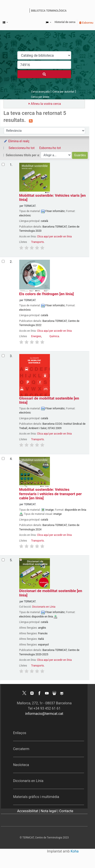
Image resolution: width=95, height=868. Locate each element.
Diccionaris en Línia (44, 607)
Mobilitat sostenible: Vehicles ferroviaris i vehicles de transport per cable (51, 494)
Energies (36, 336)
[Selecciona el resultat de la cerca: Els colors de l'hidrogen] (3, 261)
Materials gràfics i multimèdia (36, 797)
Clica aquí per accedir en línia (54, 237)
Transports (37, 242)
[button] (5, 23)
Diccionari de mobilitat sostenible (51, 593)
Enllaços (20, 733)
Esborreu (86, 23)
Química (54, 336)
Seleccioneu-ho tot (22, 148)
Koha (75, 851)
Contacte (66, 811)
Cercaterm (21, 749)
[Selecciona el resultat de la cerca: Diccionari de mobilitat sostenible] (3, 560)
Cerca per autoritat (63, 92)
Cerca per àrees (40, 97)
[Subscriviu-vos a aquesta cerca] (31, 121)
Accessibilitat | (29, 811)
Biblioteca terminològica (49, 11)
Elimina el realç (17, 141)
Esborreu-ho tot (50, 148)
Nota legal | (50, 811)
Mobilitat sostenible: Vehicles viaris (53, 198)
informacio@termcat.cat (44, 714)
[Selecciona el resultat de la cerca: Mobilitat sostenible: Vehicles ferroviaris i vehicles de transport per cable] (3, 459)
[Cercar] (44, 74)
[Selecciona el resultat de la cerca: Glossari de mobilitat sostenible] (3, 356)
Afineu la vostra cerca (46, 104)
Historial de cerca (65, 22)
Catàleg (27, 11)
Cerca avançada (40, 92)
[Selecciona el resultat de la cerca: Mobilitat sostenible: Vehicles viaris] (3, 164)
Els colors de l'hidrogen (47, 294)
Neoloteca (21, 765)
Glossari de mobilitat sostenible (49, 400)
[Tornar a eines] (81, 855)
